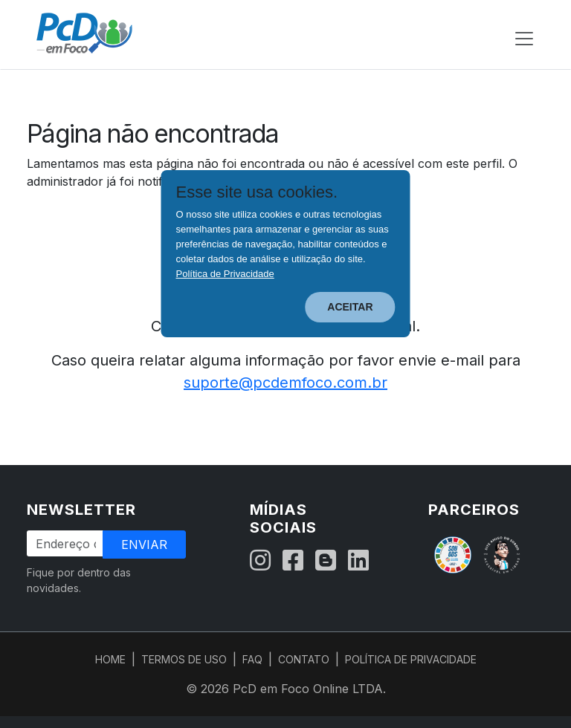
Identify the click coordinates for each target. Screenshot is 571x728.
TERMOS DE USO (184, 659)
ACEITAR (350, 307)
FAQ (252, 659)
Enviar (144, 545)
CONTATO (304, 659)
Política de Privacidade (225, 274)
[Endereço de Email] (66, 543)
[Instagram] (260, 561)
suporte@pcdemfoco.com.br (285, 383)
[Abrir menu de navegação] (524, 39)
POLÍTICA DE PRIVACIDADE (411, 659)
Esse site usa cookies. (257, 192)
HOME (110, 659)
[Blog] (326, 561)
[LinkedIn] (358, 561)
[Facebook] (293, 561)
